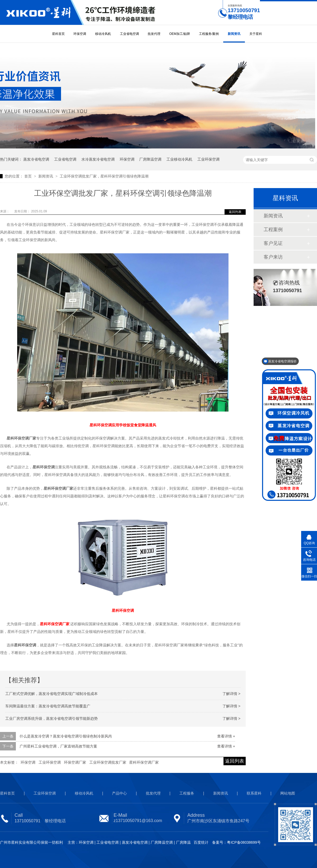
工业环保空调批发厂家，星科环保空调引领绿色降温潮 (104, 176)
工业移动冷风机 (179, 159)
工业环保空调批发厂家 (108, 762)
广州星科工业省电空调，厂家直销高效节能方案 (58, 746)
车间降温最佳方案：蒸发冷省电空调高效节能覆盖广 (48, 706)
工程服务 (187, 793)
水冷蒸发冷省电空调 (98, 159)
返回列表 (235, 212)
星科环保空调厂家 (144, 762)
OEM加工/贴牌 (180, 34)
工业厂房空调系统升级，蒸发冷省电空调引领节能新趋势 (52, 718)
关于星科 (256, 34)
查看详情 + (226, 736)
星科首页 (58, 34)
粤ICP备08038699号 (244, 842)
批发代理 (154, 34)
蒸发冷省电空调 (36, 159)
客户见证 (273, 243)
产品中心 (119, 793)
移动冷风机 (103, 34)
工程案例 (273, 230)
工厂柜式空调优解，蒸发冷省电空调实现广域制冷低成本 (52, 694)
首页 (29, 176)
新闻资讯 (234, 34)
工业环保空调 (208, 159)
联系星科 (254, 793)
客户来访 (273, 257)
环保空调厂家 (75, 762)
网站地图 (288, 793)
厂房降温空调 (150, 159)
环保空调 (80, 34)
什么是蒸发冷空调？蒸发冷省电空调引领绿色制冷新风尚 (66, 736)
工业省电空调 (129, 34)
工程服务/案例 (209, 34)
